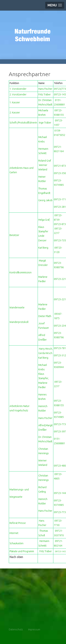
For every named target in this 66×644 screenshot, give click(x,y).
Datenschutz (16, 629)
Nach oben (16, 557)
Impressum (34, 629)
